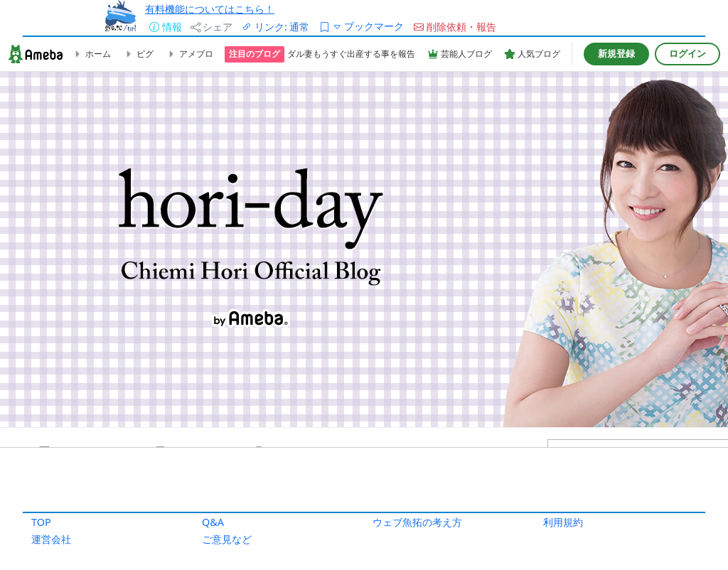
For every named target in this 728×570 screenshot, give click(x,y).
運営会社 (51, 539)
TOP (41, 522)
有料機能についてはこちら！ (210, 9)
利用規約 (563, 522)
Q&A (213, 522)
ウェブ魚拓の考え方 (417, 522)
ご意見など (227, 539)
